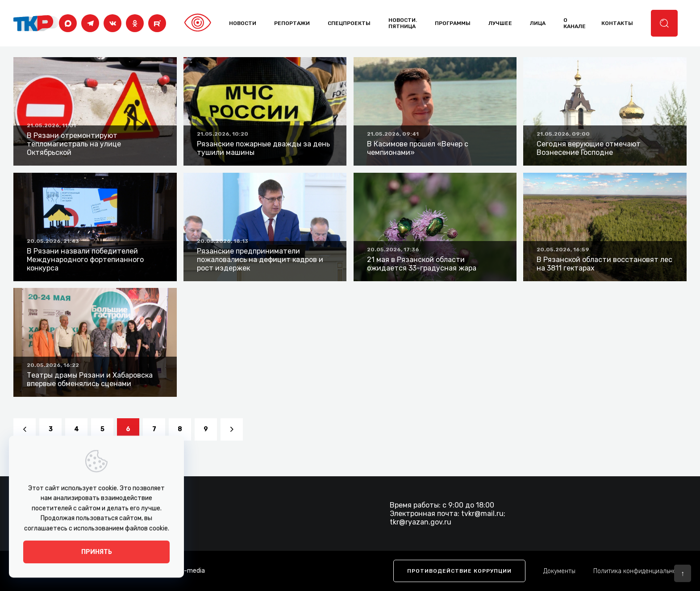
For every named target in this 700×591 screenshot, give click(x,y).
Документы (559, 571)
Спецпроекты (349, 23)
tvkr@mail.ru (482, 514)
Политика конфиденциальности (640, 571)
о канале (575, 23)
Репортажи (292, 23)
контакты (617, 23)
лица (538, 23)
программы (453, 23)
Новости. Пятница (403, 23)
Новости (243, 23)
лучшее (500, 23)
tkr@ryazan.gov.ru (421, 522)
